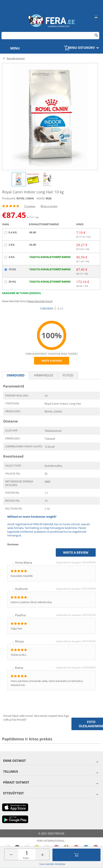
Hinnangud (44, 375)
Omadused (16, 375)
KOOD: (41, 198)
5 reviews (30, 206)
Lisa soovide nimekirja (52, 864)
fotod (68, 375)
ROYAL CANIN (25, 198)
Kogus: (26, 858)
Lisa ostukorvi (76, 855)
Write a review (49, 206)
